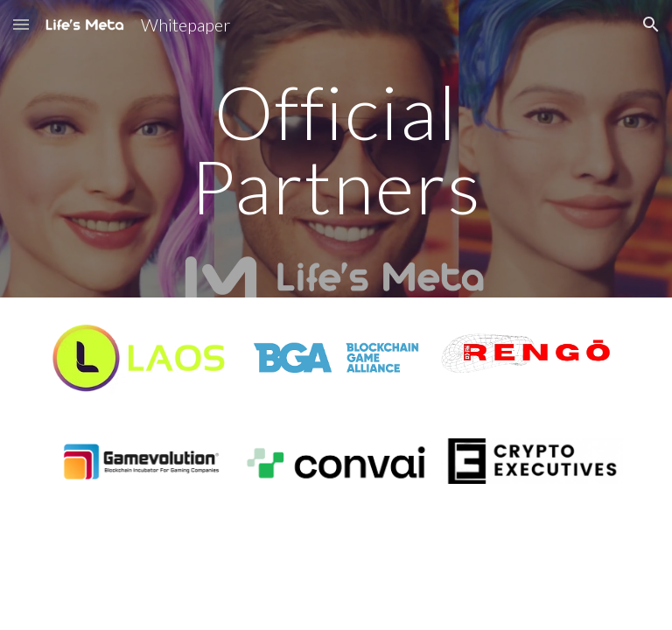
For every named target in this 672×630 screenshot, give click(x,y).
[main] (336, 149)
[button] (21, 24)
